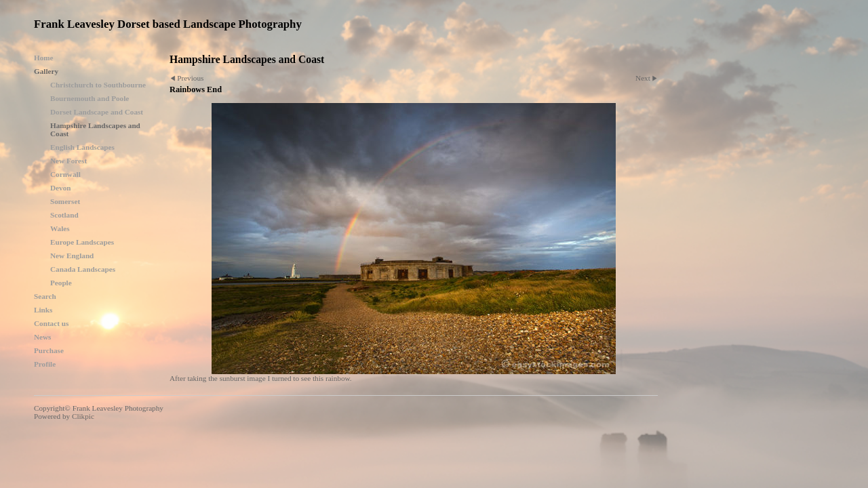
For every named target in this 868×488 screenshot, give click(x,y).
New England (72, 256)
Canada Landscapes (83, 269)
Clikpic (83, 416)
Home (44, 58)
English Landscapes (82, 147)
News (42, 337)
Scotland (64, 215)
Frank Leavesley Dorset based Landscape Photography (168, 24)
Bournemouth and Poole (90, 98)
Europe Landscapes (82, 242)
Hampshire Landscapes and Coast (95, 129)
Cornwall (65, 174)
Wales (60, 228)
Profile (45, 364)
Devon (60, 188)
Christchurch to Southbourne (98, 85)
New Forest (68, 161)
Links (43, 310)
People (61, 283)
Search (45, 296)
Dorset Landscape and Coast (97, 112)
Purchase (49, 350)
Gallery (46, 71)
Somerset (65, 201)
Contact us (51, 323)
